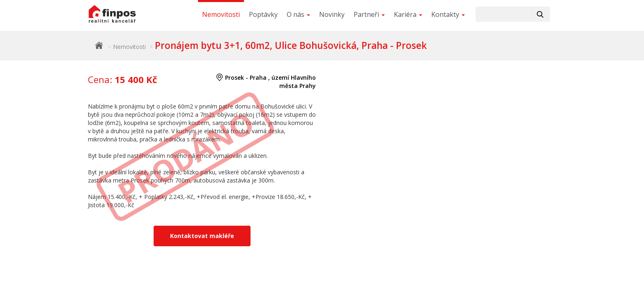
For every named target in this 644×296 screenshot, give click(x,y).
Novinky (332, 14)
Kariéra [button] (408, 14)
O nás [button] (298, 14)
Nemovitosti (221, 14)
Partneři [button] (369, 14)
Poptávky (263, 14)
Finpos (99, 45)
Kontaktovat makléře (202, 236)
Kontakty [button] (448, 14)
